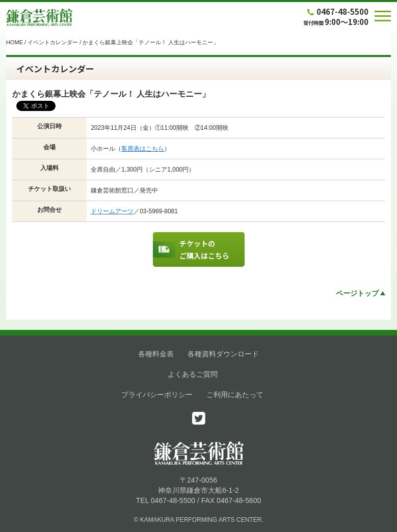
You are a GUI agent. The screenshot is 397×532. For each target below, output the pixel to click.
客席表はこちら (143, 149)
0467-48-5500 (337, 11)
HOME (15, 42)
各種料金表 (156, 354)
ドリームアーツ (112, 211)
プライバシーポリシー (157, 395)
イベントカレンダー (53, 42)
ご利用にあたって (235, 395)
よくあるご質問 (193, 374)
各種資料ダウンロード (223, 354)
